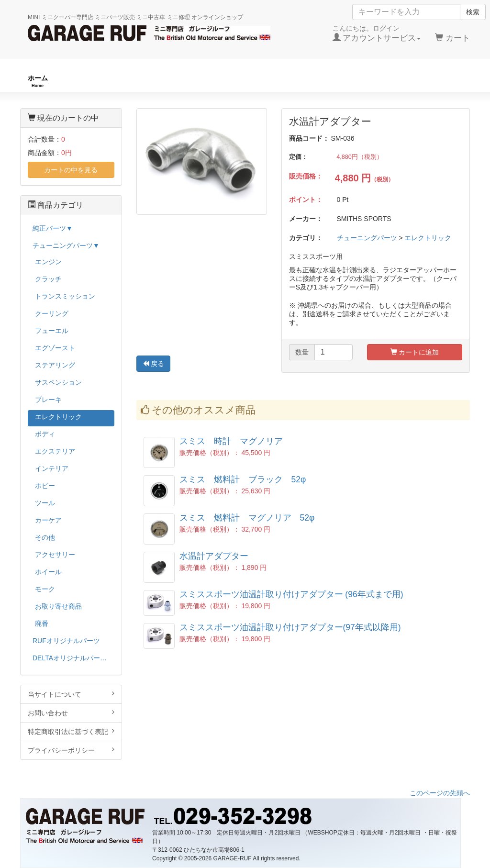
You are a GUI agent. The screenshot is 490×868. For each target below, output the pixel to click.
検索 (473, 12)
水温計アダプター (214, 556)
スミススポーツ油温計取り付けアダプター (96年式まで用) (291, 594)
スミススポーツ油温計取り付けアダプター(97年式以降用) (290, 627)
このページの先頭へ (440, 793)
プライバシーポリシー (71, 750)
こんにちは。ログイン (377, 33)
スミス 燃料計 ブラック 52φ (243, 479)
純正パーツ (350, 81)
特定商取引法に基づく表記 (71, 731)
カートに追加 (415, 352)
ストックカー (442, 81)
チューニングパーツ (248, 81)
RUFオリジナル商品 (133, 81)
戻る (154, 364)
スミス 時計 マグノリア (231, 441)
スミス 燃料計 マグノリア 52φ (247, 518)
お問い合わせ (71, 713)
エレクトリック (428, 238)
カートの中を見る (71, 170)
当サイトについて (71, 694)
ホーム (38, 81)
